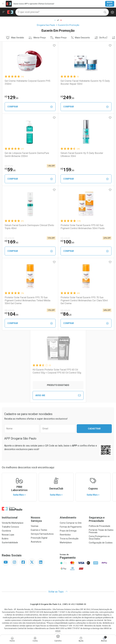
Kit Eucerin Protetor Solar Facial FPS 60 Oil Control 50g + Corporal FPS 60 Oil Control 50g (57, 371)
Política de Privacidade (100, 526)
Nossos (43, 519)
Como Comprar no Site (71, 523)
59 (10, 170)
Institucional (10, 518)
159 (67, 170)
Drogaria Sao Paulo (46, 25)
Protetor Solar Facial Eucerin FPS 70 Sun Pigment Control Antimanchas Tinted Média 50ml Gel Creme (27, 300)
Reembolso (65, 535)
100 (67, 242)
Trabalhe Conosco (10, 527)
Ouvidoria (6, 531)
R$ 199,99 (9, 238)
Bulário (5, 539)
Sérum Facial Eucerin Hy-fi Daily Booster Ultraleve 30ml (82, 155)
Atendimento (68, 518)
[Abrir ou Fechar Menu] (4, 12)
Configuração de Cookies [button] (101, 543)
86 (66, 314)
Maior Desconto (81, 38)
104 (11, 314)
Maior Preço (59, 38)
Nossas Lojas (8, 535)
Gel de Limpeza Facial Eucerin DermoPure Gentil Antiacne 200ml (27, 155)
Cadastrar (94, 429)
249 (67, 97)
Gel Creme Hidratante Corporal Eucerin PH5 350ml (27, 82)
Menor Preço (37, 38)
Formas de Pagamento (71, 527)
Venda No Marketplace (13, 523)
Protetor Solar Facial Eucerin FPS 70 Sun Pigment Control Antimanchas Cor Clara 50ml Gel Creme (84, 300)
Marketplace (66, 543)
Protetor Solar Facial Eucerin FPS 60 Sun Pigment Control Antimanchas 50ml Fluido (83, 227)
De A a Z (101, 38)
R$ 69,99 (9, 166)
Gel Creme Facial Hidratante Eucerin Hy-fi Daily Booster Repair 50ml (85, 82)
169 (11, 242)
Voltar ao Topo (58, 592)
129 (11, 97)
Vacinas (35, 526)
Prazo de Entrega (68, 531)
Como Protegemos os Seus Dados (99, 538)
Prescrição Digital (39, 538)
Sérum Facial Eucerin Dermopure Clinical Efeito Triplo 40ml (29, 227)
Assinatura (36, 542)
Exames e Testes (39, 530)
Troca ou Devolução (69, 539)
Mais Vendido (15, 38)
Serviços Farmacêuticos (42, 534)
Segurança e (101, 519)
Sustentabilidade (10, 543)
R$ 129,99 (65, 238)
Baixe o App (110, 4)
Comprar (30, 107)
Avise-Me (58, 395)
